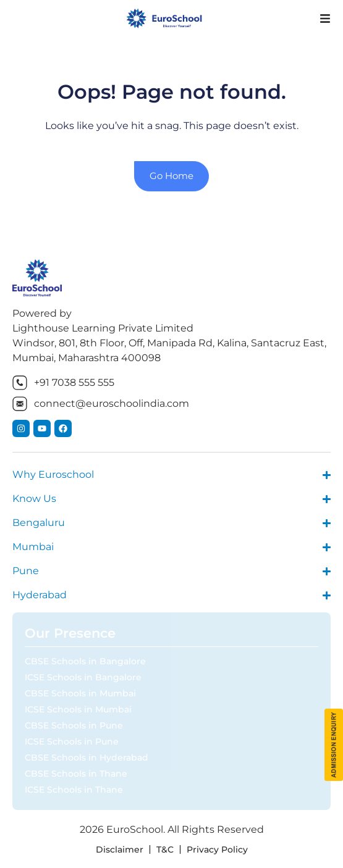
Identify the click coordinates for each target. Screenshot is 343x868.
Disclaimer (120, 849)
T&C (165, 849)
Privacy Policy (217, 849)
